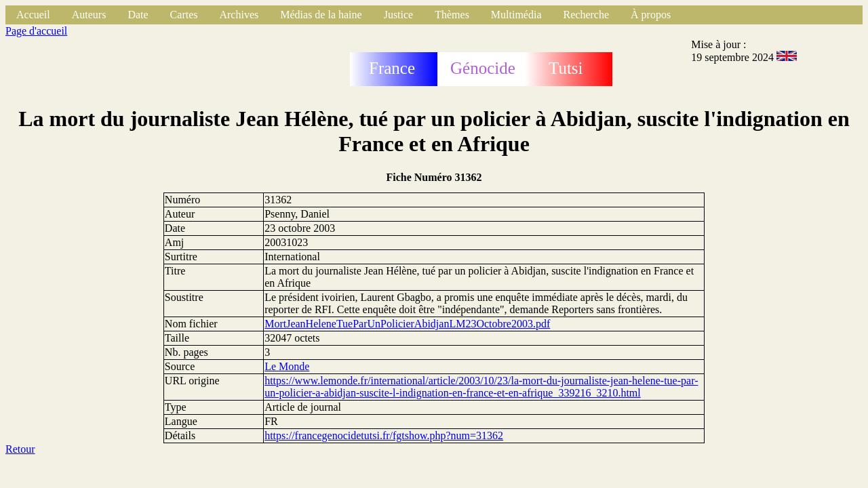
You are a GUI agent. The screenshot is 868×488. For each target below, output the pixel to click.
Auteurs (89, 15)
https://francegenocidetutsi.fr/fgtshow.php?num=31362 (384, 435)
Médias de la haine (321, 15)
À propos (651, 15)
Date (138, 15)
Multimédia (516, 15)
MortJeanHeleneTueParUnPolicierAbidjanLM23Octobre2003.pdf (407, 324)
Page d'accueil (36, 31)
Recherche (587, 15)
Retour (20, 449)
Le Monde (287, 366)
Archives (239, 15)
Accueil (33, 15)
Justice (399, 15)
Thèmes (452, 15)
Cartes (184, 15)
